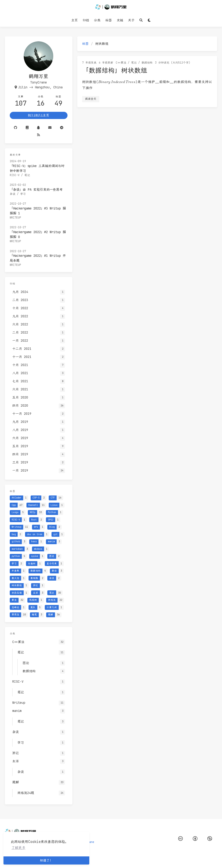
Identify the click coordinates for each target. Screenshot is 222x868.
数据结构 (147, 63)
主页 (74, 20)
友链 (120, 20)
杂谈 (13, 194)
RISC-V (15, 175)
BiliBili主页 (39, 115)
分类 (97, 20)
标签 (109, 20)
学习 (23, 194)
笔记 (134, 63)
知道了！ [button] (46, 860)
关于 (131, 20)
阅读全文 (91, 99)
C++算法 (121, 63)
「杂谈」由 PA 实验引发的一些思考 (36, 190)
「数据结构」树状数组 (115, 70)
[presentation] (117, 82)
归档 (86, 20)
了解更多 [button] (18, 848)
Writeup (15, 218)
